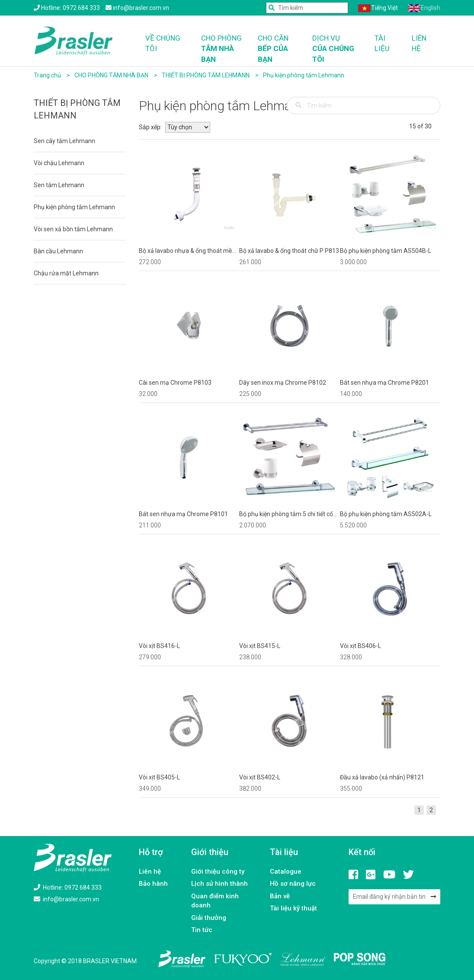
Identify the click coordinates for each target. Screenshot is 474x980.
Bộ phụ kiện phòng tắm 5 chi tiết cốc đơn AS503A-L (288, 514)
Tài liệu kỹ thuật (293, 908)
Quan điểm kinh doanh (215, 901)
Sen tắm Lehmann (59, 185)
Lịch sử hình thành (219, 884)
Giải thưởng (209, 918)
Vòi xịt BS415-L (260, 646)
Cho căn (279, 49)
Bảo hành (153, 884)
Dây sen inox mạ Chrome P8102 (283, 383)
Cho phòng (223, 49)
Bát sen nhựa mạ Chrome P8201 (384, 383)
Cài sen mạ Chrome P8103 (175, 383)
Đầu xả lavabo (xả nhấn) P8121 (382, 777)
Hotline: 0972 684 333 (68, 887)
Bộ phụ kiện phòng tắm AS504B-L (386, 251)
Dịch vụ (337, 49)
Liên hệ (419, 43)
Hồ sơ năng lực (293, 884)
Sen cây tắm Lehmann (64, 141)
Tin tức (202, 930)
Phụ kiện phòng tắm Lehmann (304, 75)
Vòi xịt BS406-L (360, 646)
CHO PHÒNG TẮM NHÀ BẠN (112, 75)
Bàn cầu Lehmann (58, 251)
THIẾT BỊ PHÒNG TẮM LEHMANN (206, 75)
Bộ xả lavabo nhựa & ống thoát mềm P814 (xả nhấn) (188, 251)
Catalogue (286, 871)
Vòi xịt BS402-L (260, 777)
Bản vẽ (280, 896)
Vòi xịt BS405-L (159, 777)
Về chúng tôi (163, 43)
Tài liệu (382, 43)
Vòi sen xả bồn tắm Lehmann (73, 229)
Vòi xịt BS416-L (159, 646)
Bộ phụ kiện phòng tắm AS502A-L (386, 514)
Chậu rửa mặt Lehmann (66, 273)
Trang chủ (47, 75)
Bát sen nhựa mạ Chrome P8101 (183, 514)
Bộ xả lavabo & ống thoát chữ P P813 (289, 251)
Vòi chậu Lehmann (59, 163)
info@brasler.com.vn (66, 899)
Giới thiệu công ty (218, 871)
